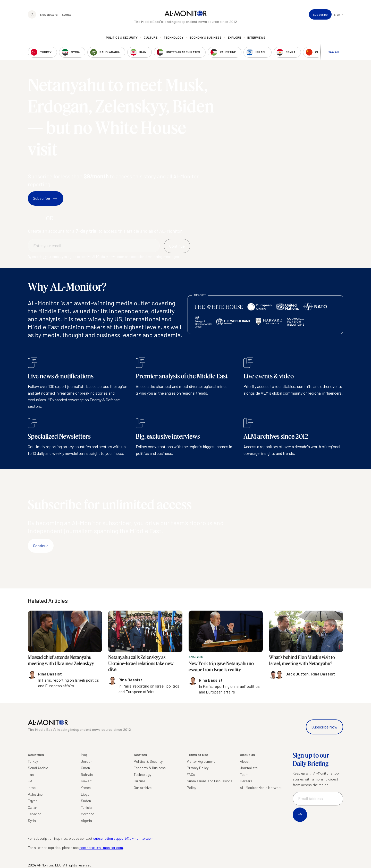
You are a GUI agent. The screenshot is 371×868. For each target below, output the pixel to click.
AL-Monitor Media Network (261, 788)
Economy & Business (206, 37)
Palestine (35, 794)
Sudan (86, 801)
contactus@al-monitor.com (101, 848)
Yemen (86, 788)
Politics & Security (122, 37)
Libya (85, 794)
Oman (85, 768)
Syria (32, 821)
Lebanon (35, 814)
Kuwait (86, 781)
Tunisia (86, 807)
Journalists (249, 768)
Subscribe (320, 14)
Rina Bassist (323, 674)
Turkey (33, 761)
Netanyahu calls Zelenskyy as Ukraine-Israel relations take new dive (141, 663)
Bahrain (87, 774)
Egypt (32, 801)
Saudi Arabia (38, 768)
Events (67, 14)
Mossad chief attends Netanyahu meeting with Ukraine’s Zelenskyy (61, 660)
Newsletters (49, 14)
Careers (246, 781)
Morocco (88, 814)
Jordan (87, 761)
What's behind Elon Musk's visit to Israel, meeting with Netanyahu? (302, 660)
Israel (32, 788)
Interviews (256, 37)
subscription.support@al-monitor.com (123, 838)
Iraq (84, 755)
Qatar (32, 807)
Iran (31, 774)
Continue (41, 546)
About (245, 761)
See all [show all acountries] (333, 52)
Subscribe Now (324, 727)
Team (244, 774)
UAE (31, 781)
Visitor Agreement (201, 761)
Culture (151, 37)
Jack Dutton (297, 674)
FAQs (191, 774)
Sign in (338, 14)
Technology (174, 37)
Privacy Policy (198, 768)
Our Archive (143, 788)
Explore (234, 37)
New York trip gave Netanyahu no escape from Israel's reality (221, 666)
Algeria (86, 821)
